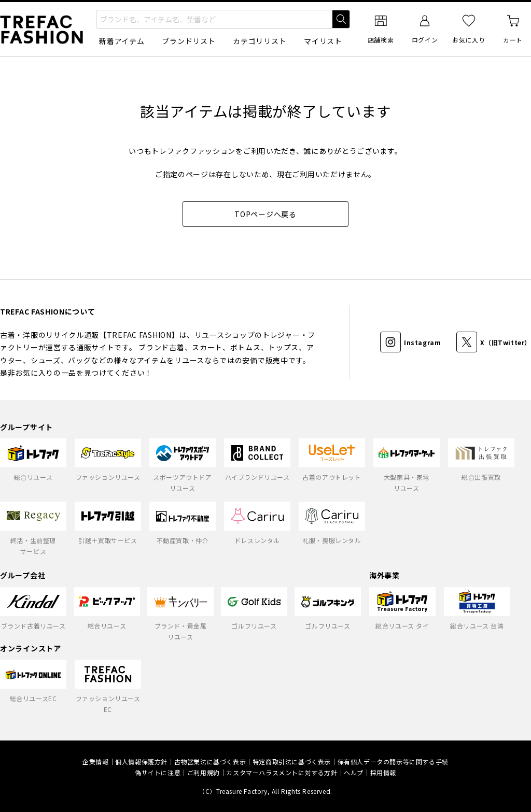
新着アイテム (122, 41)
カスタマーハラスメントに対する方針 (282, 772)
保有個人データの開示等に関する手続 (393, 761)
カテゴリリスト (260, 41)
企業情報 (95, 761)
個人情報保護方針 (141, 761)
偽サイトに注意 (158, 772)
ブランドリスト (188, 41)
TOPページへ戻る (265, 214)
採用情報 (383, 772)
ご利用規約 (204, 772)
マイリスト (323, 41)
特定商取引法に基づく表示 (292, 761)
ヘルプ (354, 772)
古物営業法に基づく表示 (210, 761)
